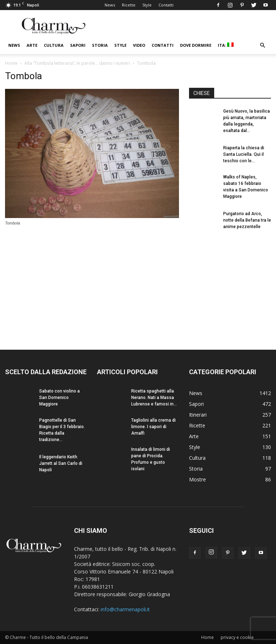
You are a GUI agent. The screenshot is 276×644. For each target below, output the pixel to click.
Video (139, 45)
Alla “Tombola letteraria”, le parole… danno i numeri (77, 63)
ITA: (226, 45)
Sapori (78, 45)
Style (147, 5)
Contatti (166, 5)
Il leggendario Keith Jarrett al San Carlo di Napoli (61, 463)
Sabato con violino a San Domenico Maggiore (59, 398)
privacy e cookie (237, 637)
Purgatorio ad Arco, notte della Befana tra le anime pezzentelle (247, 220)
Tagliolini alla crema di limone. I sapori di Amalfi (153, 427)
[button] (262, 46)
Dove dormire (196, 45)
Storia (100, 45)
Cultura (54, 45)
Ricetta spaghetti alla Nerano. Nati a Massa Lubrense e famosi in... (154, 398)
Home (11, 63)
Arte (32, 45)
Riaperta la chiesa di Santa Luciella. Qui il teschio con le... (244, 154)
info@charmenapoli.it (125, 609)
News (110, 5)
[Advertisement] (230, 284)
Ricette (129, 5)
